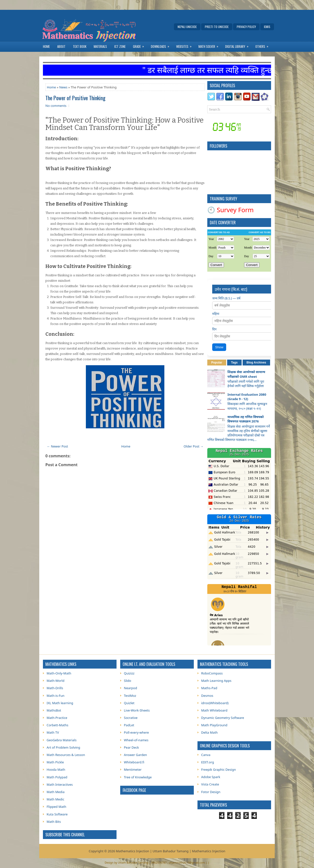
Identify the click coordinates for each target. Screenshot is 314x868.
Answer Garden (135, 755)
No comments (56, 106)
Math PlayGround (214, 725)
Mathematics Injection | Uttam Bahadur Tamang (152, 851)
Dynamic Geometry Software (223, 718)
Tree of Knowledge (138, 777)
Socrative (131, 718)
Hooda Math (56, 770)
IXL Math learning (60, 703)
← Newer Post (57, 446)
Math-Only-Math (59, 673)
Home (46, 46)
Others (263, 45)
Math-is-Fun (56, 696)
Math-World (55, 681)
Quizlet (129, 703)
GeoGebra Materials (62, 740)
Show (219, 347)
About (61, 46)
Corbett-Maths (57, 725)
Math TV (53, 732)
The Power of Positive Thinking (75, 98)
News (63, 87)
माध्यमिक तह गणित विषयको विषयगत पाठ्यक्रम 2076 (246, 419)
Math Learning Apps (216, 681)
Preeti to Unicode (217, 27)
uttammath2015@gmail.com (187, 862)
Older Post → (193, 446)
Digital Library (238, 45)
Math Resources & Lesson (66, 755)
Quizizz (129, 673)
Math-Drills (55, 688)
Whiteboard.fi (134, 762)
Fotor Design (211, 792)
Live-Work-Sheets (137, 710)
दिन (214, 329)
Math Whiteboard (214, 710)
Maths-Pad (209, 688)
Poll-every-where (136, 732)
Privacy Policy (246, 27)
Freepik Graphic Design (219, 770)
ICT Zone (120, 46)
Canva (206, 755)
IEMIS (267, 27)
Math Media (56, 792)
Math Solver (210, 45)
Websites (185, 45)
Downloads (162, 45)
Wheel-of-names (136, 740)
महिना (216, 314)
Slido (128, 681)
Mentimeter (133, 770)
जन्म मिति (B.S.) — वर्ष (226, 298)
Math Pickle (55, 762)
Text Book (80, 46)
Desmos (207, 696)
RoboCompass (212, 673)
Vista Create (210, 784)
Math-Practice (57, 718)
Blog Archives (256, 363)
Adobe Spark (211, 777)
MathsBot (54, 710)
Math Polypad (57, 777)
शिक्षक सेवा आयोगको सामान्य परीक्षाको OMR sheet (246, 374)
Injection (219, 851)
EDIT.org (208, 762)
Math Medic (55, 799)
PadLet (129, 725)
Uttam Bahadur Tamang (133, 862)
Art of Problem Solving (63, 747)
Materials (100, 46)
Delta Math (209, 732)
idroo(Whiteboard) (215, 703)
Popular (217, 363)
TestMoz (130, 696)
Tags (234, 363)
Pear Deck (131, 747)
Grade (140, 45)
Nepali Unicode (187, 27)
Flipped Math (56, 807)
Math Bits (54, 822)
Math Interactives (60, 784)
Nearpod (131, 688)
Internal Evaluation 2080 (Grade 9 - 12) (247, 397)
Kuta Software (57, 814)
